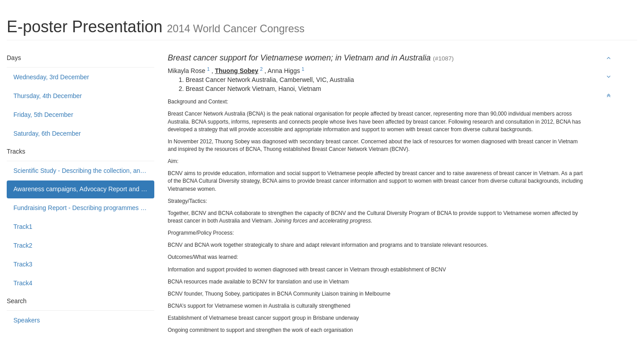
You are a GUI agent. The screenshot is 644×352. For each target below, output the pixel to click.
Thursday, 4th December (48, 96)
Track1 (23, 227)
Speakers (27, 320)
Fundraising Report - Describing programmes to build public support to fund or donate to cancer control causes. (84, 208)
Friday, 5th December (43, 115)
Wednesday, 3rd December (51, 77)
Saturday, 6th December (47, 133)
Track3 (23, 264)
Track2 (23, 245)
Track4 (23, 283)
